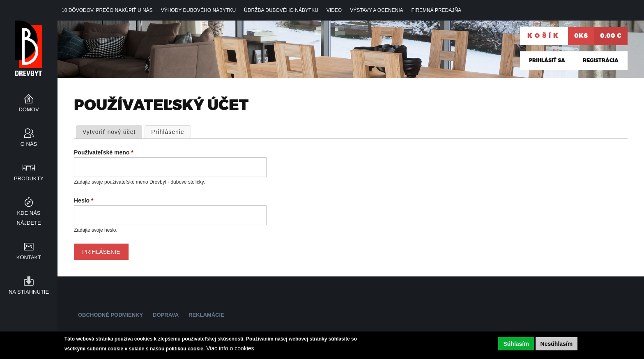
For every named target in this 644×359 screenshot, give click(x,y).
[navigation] (322, 10)
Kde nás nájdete (29, 218)
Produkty (29, 178)
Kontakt (29, 257)
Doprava (166, 315)
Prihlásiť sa (547, 60)
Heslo (84, 200)
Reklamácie (206, 315)
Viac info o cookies (230, 348)
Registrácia (601, 60)
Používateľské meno (104, 152)
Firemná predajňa (436, 10)
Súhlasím (516, 344)
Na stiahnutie (29, 292)
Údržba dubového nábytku (281, 10)
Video (334, 10)
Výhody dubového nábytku (198, 10)
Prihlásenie (171, 131)
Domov (29, 109)
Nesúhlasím (557, 344)
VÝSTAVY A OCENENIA (376, 10)
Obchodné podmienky (110, 315)
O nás (29, 144)
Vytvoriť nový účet (109, 132)
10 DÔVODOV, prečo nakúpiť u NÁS (107, 10)
